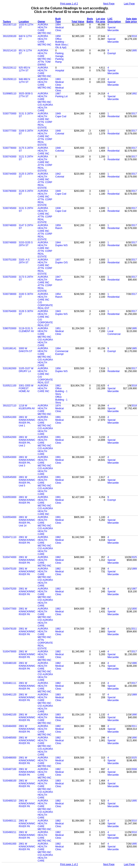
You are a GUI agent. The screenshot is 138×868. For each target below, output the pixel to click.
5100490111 (10, 821)
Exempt (112, 53)
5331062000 (10, 368)
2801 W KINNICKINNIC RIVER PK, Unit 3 (27, 461)
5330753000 (10, 277)
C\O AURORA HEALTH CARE (45, 343)
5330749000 (10, 243)
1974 (58, 406)
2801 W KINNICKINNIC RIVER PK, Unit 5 (27, 481)
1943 (58, 311)
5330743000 (10, 157)
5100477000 (10, 609)
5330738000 (10, 294)
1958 (58, 36)
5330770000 (10, 114)
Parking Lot (61, 96)
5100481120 (10, 695)
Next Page (109, 4)
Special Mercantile (113, 29)
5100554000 (10, 517)
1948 (58, 131)
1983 (58, 695)
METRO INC (44, 45)
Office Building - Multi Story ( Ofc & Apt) (62, 43)
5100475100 (10, 569)
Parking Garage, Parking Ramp (60, 58)
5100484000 (10, 726)
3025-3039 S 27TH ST (26, 95)
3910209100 (10, 36)
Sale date (131, 19)
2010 (134, 821)
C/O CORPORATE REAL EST (45, 305)
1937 (58, 260)
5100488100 (10, 781)
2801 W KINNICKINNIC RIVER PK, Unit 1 (27, 421)
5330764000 (10, 311)
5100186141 (10, 348)
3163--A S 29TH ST (24, 261)
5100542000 (10, 437)
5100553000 (10, 497)
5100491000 (10, 844)
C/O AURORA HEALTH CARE (45, 108)
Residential (113, 116)
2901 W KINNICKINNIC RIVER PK (27, 540)
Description (114, 22)
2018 (134, 36)
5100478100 (10, 629)
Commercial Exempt (62, 353)
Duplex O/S (61, 263)
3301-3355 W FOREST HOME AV (26, 388)
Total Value (78, 22)
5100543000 (10, 457)
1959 (58, 225)
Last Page (129, 4)
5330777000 (10, 131)
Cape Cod (61, 116)
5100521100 (10, 386)
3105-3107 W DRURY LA (26, 370)
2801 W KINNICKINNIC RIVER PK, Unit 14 (27, 521)
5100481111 (10, 683)
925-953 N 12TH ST (24, 69)
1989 (134, 569)
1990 (134, 715)
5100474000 (10, 557)
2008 (134, 769)
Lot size (101, 19)
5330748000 (10, 225)
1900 (134, 609)
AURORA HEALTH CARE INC (43, 116)
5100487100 (10, 769)
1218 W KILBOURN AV (27, 407)
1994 (58, 25)
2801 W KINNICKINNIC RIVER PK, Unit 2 (27, 441)
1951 (58, 328)
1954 (58, 294)
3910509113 (10, 79)
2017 (134, 114)
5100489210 (10, 801)
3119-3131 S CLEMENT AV (26, 330)
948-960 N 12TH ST (24, 81)
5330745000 (10, 208)
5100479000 (10, 652)
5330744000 (10, 174)
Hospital (60, 71)
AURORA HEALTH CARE (43, 39)
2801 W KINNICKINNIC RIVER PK (27, 500)
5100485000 (10, 738)
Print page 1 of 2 (69, 4)
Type (58, 22)
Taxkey (7, 22)
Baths (90, 22)
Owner (41, 22)
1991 (58, 417)
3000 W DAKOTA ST (25, 350)
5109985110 (10, 94)
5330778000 (10, 148)
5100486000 (10, 758)
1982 (58, 537)
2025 (134, 557)
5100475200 (10, 589)
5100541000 (10, 417)
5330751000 (10, 260)
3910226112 (10, 68)
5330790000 (10, 191)
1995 (134, 51)
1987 (58, 94)
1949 (58, 114)
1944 (58, 243)
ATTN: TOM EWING (44, 63)
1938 (58, 208)
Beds (90, 19)
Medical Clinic (59, 29)
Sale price (131, 22)
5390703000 (10, 328)
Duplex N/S (61, 245)
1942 (58, 174)
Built (58, 19)
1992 (134, 94)
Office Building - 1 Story (61, 391)
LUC (110, 19)
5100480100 (10, 663)
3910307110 (10, 25)
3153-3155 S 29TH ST (26, 244)
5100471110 (10, 537)
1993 (58, 79)
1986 (134, 663)
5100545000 (10, 477)
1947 (58, 277)
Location (24, 22)
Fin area (100, 22)
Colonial (60, 134)
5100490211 (10, 832)
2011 (134, 629)
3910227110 (10, 406)
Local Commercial (114, 333)
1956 (58, 368)
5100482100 (10, 715)
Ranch (59, 228)
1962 (58, 386)
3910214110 (10, 51)
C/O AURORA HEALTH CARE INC (45, 511)
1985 (134, 348)
